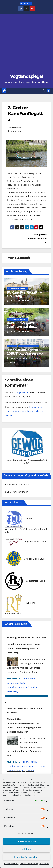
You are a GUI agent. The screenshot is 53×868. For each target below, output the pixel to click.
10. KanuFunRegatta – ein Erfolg (24, 294)
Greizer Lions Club (34, 559)
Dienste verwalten (26, 833)
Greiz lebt (12, 346)
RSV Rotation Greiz (35, 581)
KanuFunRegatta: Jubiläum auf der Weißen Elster (21, 327)
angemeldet (23, 392)
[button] (44, 90)
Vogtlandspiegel (27, 76)
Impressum (44, 864)
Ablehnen (26, 849)
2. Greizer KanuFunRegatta (25, 114)
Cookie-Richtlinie (11, 864)
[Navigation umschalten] (24, 91)
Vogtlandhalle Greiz (35, 542)
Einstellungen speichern (26, 857)
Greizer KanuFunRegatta (18, 289)
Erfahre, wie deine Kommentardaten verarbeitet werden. (24, 411)
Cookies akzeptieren (26, 841)
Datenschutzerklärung (29, 864)
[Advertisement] (26, 45)
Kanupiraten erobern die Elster (37, 238)
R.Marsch (17, 128)
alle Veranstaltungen (17, 492)
